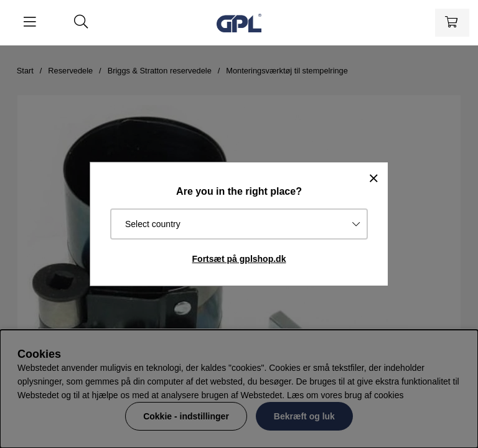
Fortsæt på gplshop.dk (239, 259)
